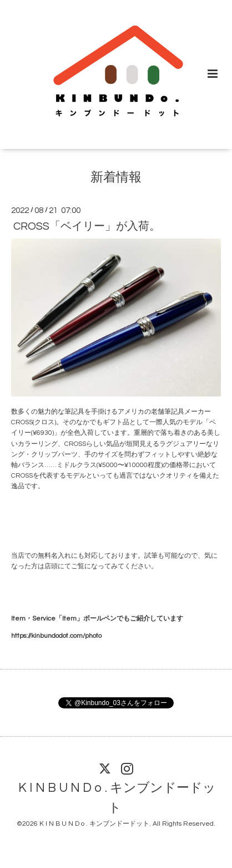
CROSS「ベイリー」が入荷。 (87, 226)
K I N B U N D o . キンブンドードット (117, 798)
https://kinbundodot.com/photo (56, 636)
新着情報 (116, 177)
